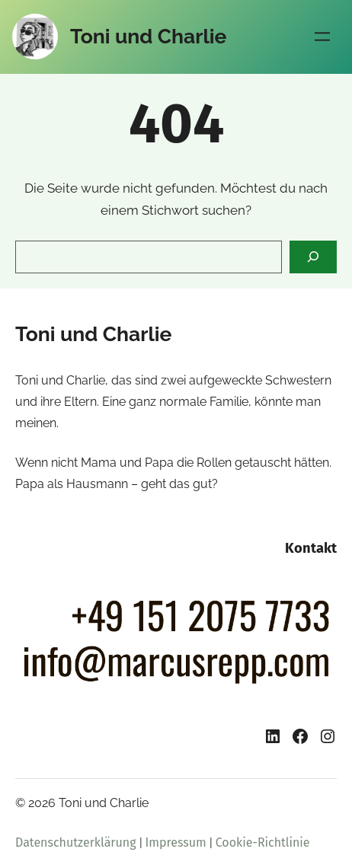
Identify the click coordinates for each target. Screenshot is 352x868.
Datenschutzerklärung (76, 842)
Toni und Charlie (149, 36)
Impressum (176, 842)
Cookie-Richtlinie (263, 842)
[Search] (313, 257)
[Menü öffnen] (322, 37)
